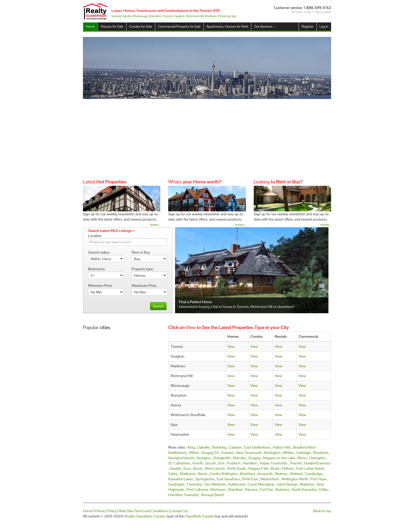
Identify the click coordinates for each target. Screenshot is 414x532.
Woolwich (321, 453)
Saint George (287, 484)
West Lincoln (215, 468)
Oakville (203, 447)
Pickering (219, 447)
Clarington (317, 458)
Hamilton (250, 463)
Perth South (237, 468)
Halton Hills (282, 447)
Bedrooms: (97, 269)
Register (307, 27)
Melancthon (270, 479)
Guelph (175, 468)
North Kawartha (304, 490)
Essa (187, 468)
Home (90, 27)
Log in (324, 27)
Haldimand (236, 484)
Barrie (203, 474)
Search (158, 306)
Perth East (250, 479)
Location (95, 236)
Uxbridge (303, 453)
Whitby (288, 453)
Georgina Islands (181, 458)
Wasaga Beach (213, 495)
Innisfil (197, 463)
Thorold (296, 463)
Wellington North (295, 479)
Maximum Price (144, 286)
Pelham (288, 468)
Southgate (176, 484)
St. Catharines (179, 463)
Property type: (143, 269)
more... (155, 225)
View (231, 346)
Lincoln (211, 463)
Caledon (235, 447)
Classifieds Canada (199, 516)
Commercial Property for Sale (179, 27)
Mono (302, 458)
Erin (222, 463)
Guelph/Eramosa (317, 463)
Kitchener (218, 490)
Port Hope (318, 479)
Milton (194, 453)
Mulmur (281, 474)
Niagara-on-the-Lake (279, 458)
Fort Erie (266, 490)
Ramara (251, 490)
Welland (296, 474)
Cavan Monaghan (261, 484)
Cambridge (314, 474)
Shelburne (188, 474)
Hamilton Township (183, 495)
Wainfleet (235, 490)
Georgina (204, 458)
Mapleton (307, 484)
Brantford (248, 474)
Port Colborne (197, 490)
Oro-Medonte (215, 484)
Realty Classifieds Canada (145, 516)
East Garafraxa (228, 479)
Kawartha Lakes (180, 479)
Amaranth (265, 474)
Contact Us (179, 511)
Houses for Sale (112, 27)
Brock (198, 468)
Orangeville (222, 458)
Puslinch (234, 463)
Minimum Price (100, 286)
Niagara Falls (258, 468)
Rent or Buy (141, 252)
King (191, 447)
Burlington (272, 453)
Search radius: (99, 252)
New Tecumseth (249, 453)
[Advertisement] (207, 139)
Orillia (323, 490)
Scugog (255, 458)
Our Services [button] (265, 27)
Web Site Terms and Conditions (143, 511)
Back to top (322, 511)
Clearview (195, 484)
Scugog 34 (210, 453)
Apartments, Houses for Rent (227, 27)
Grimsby (239, 458)
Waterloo (282, 490)
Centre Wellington (224, 474)
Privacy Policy (106, 511)
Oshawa (227, 453)
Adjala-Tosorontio (273, 463)
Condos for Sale (141, 27)
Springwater (205, 479)
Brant (275, 468)
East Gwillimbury (257, 447)
